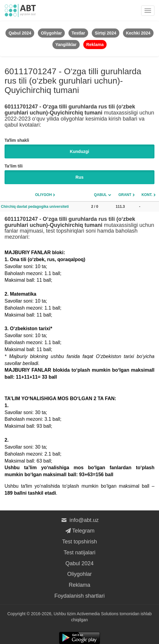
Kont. (147, 195)
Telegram (79, 531)
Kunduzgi (80, 151)
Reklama (79, 585)
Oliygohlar (79, 574)
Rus (79, 177)
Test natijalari (79, 553)
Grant (125, 195)
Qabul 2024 (79, 563)
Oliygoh (43, 195)
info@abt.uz (79, 520)
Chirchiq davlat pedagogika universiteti (35, 207)
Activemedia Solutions (98, 614)
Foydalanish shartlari (79, 596)
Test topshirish (79, 542)
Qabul (100, 195)
